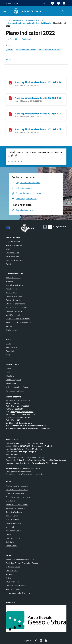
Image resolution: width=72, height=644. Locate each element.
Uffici (8, 249)
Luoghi (8, 372)
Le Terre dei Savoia (13, 567)
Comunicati (10, 351)
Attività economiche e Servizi (17, 387)
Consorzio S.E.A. (12, 571)
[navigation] (5, 11)
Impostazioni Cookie (13, 531)
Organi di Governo (13, 241)
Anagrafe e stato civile (14, 285)
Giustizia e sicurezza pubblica (17, 307)
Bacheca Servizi (12, 516)
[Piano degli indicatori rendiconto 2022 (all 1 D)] (10, 129)
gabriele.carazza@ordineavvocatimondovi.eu (27, 474)
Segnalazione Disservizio (15, 508)
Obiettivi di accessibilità (15, 493)
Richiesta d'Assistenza (14, 512)
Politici (8, 264)
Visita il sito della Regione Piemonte (20, 559)
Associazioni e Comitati (15, 391)
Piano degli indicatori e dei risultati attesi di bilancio (29, 23)
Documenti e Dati (12, 253)
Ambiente (9, 281)
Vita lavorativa (11, 330)
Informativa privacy (13, 523)
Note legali (10, 527)
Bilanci (43, 20)
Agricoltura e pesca (13, 278)
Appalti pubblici (12, 289)
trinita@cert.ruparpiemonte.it (22, 412)
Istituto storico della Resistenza (18, 593)
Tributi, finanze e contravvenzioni (18, 322)
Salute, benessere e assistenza (18, 319)
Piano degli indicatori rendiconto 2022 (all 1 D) (38, 129)
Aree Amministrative (14, 245)
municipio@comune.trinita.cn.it (23, 414)
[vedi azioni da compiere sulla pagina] (25, 39)
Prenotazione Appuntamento (17, 505)
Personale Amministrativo (16, 260)
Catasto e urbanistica (14, 296)
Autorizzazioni (11, 293)
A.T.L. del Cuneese (13, 589)
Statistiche (10, 542)
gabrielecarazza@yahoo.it (21, 471)
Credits (8, 534)
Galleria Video (11, 383)
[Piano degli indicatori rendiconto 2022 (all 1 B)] (10, 98)
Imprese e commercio (14, 311)
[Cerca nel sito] (64, 11)
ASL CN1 (9, 574)
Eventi (8, 368)
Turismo (9, 326)
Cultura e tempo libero (14, 300)
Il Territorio (10, 376)
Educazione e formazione (15, 304)
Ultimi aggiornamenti (14, 538)
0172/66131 (14, 403)
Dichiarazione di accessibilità (17, 490)
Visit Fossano (11, 578)
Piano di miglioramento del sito (18, 497)
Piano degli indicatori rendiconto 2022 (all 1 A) (38, 82)
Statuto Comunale (13, 520)
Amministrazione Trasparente (25, 20)
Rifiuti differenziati (13, 582)
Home (8, 20)
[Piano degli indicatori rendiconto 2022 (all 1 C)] (10, 114)
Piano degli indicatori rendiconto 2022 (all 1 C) (38, 114)
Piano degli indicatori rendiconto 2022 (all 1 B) (38, 98)
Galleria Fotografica (13, 380)
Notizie (8, 344)
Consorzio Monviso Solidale (16, 585)
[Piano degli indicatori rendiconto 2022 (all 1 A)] (10, 82)
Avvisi (8, 355)
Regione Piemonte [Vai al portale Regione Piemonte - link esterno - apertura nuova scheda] (12, 3)
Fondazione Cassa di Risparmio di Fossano (22, 563)
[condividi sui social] (12, 39)
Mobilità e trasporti (13, 315)
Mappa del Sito (11, 546)
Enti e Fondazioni (12, 256)
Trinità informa (11, 347)
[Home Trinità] (26, 11)
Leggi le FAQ (11, 501)
